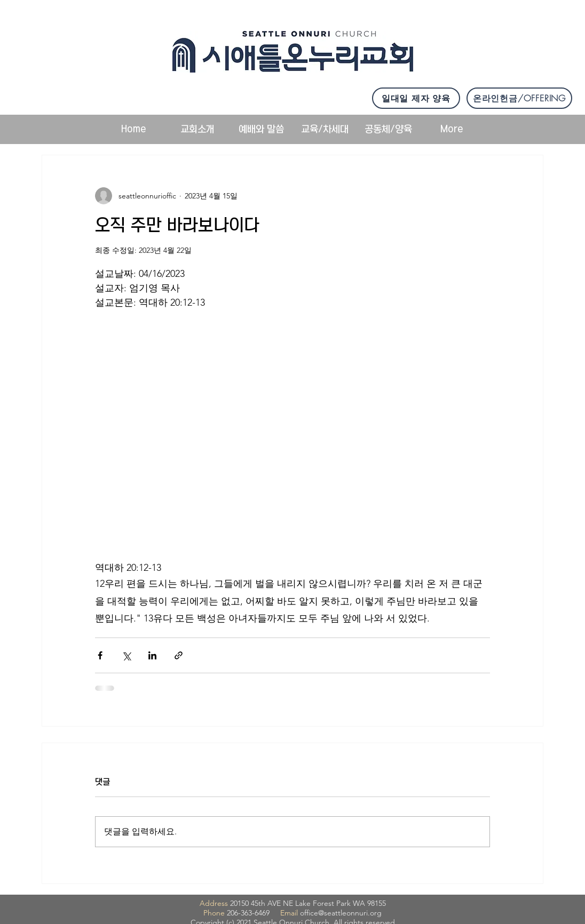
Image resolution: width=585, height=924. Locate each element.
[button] (197, 129)
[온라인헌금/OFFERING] (519, 98)
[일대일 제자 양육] (416, 98)
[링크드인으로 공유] (152, 655)
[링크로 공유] (179, 655)
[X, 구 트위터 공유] (126, 655)
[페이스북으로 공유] (100, 655)
